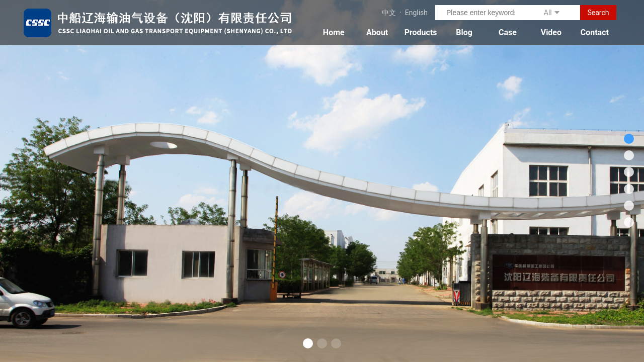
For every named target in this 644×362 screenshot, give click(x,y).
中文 (389, 13)
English (416, 13)
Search (598, 13)
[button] (308, 343)
